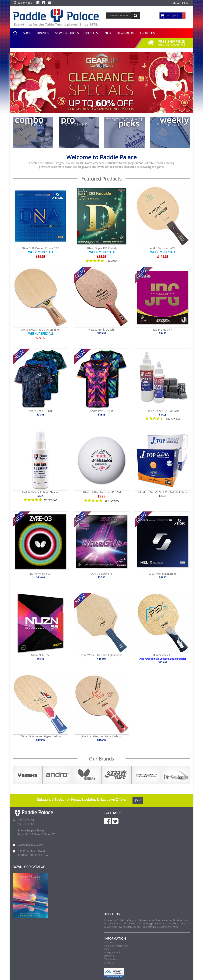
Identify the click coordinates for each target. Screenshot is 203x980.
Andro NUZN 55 (40, 655)
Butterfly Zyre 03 (40, 574)
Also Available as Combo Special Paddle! (163, 659)
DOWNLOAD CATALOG (29, 867)
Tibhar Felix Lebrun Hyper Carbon (40, 736)
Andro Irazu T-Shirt (101, 411)
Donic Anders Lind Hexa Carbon (101, 736)
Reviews (109, 956)
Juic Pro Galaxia (163, 330)
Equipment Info (113, 952)
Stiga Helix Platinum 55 (163, 574)
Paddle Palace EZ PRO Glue (163, 411)
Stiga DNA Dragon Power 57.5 (40, 248)
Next (193, 775)
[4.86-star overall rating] (101, 501)
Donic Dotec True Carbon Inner (40, 330)
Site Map (109, 963)
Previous (10, 775)
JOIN (138, 800)
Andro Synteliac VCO (163, 248)
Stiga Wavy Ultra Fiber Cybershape (101, 655)
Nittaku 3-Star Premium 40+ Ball (101, 492)
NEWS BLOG (125, 33)
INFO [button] (107, 33)
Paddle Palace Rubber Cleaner (40, 492)
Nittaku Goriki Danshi (101, 330)
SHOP (27, 33)
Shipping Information (116, 946)
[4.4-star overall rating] (163, 418)
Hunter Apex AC (163, 655)
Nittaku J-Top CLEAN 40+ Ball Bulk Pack (163, 492)
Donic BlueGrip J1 (101, 574)
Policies (109, 942)
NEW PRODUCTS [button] (67, 33)
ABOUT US (147, 33)
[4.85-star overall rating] (40, 500)
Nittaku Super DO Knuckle (101, 248)
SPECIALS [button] (91, 33)
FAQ (107, 949)
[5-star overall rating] (101, 261)
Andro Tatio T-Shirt (40, 411)
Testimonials (111, 959)
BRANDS (43, 33)
